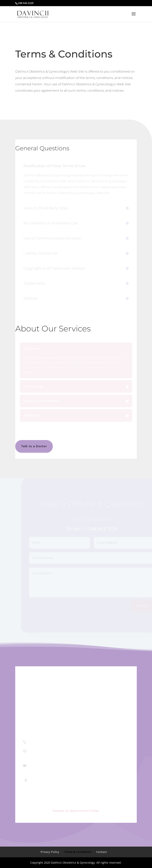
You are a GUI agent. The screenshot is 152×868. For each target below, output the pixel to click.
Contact (102, 852)
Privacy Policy (50, 852)
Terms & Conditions (78, 852)
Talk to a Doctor (34, 446)
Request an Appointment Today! (76, 811)
